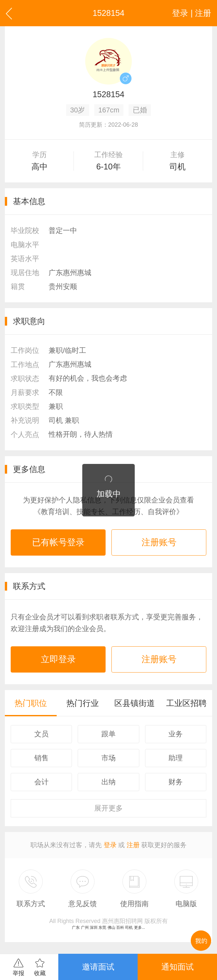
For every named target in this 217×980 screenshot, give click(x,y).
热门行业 (83, 703)
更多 (108, 808)
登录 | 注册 (192, 13)
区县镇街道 (135, 703)
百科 (120, 928)
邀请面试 (98, 967)
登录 (110, 845)
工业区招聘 (186, 703)
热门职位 (31, 703)
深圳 (94, 928)
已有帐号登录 (58, 542)
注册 (133, 845)
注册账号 (159, 542)
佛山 (111, 928)
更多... (140, 928)
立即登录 (58, 659)
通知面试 (177, 967)
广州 (85, 928)
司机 (129, 928)
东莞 (102, 928)
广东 (76, 928)
